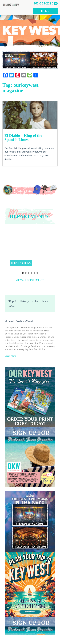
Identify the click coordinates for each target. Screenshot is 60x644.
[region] (30, 251)
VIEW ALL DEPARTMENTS (30, 280)
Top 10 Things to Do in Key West (28, 304)
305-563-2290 (43, 3)
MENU (45, 11)
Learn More (10, 356)
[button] (30, 249)
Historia (21, 263)
